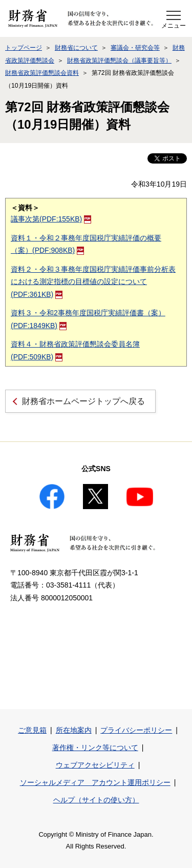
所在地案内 (74, 730)
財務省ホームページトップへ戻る (83, 401)
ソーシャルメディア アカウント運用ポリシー (95, 782)
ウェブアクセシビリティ (95, 765)
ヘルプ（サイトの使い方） (96, 800)
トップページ (24, 48)
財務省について (76, 48)
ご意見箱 (32, 730)
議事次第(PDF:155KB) (51, 219)
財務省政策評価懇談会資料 (42, 73)
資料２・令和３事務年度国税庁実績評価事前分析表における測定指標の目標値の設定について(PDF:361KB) (93, 282)
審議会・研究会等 (135, 48)
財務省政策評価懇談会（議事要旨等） (119, 60)
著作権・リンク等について (95, 748)
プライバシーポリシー (136, 730)
